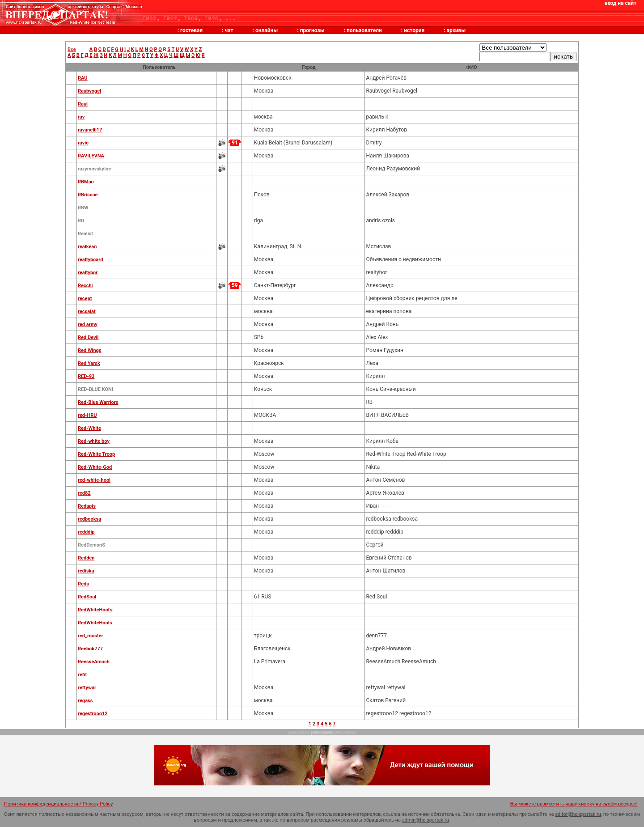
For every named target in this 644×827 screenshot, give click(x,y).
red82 (84, 493)
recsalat (87, 312)
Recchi (85, 286)
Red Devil (88, 337)
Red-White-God (95, 467)
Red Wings (90, 350)
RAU (83, 78)
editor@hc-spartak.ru (578, 814)
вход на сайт (621, 3)
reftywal (87, 688)
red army (88, 324)
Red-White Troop (96, 454)
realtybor (88, 273)
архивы (456, 30)
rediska (86, 571)
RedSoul (87, 597)
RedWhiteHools (95, 623)
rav (81, 117)
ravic (83, 143)
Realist (85, 234)
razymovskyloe (94, 169)
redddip (86, 532)
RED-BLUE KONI (95, 389)
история (414, 30)
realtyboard (90, 260)
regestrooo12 (93, 714)
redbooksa (89, 519)
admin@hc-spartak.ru (426, 820)
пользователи (364, 30)
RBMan (86, 182)
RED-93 (86, 376)
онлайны (267, 30)
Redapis (87, 506)
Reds (83, 584)
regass (85, 701)
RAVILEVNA (91, 156)
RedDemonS (91, 545)
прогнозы (312, 30)
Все (72, 49)
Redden (86, 558)
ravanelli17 (90, 130)
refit (82, 675)
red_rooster (91, 636)
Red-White (89, 428)
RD (81, 221)
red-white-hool (94, 480)
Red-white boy (94, 441)
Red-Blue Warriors (98, 402)
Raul (83, 104)
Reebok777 (90, 649)
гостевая (191, 30)
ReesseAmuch (94, 662)
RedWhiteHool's (95, 610)
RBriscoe (88, 195)
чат (229, 30)
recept (85, 299)
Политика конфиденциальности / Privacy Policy (59, 804)
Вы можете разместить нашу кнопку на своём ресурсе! (574, 804)
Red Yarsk (89, 363)
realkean (87, 247)
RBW (83, 208)
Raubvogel (89, 91)
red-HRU (87, 415)
